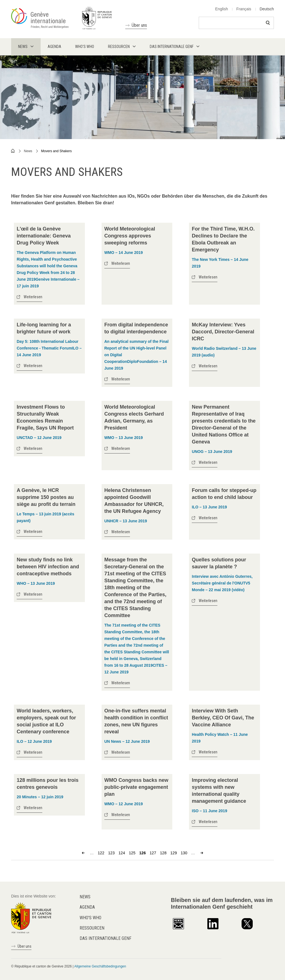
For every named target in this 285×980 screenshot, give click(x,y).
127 (153, 853)
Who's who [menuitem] (85, 47)
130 (184, 853)
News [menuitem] (23, 47)
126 (142, 853)
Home (13, 151)
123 (111, 853)
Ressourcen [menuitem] (119, 47)
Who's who (90, 918)
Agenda (87, 907)
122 (101, 853)
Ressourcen (92, 928)
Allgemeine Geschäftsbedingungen (100, 966)
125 (132, 853)
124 (122, 853)
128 (163, 853)
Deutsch (267, 9)
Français (244, 9)
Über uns (139, 25)
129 (174, 853)
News (28, 151)
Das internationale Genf (105, 938)
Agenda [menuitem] (54, 47)
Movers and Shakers (56, 151)
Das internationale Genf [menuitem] (172, 47)
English (222, 9)
